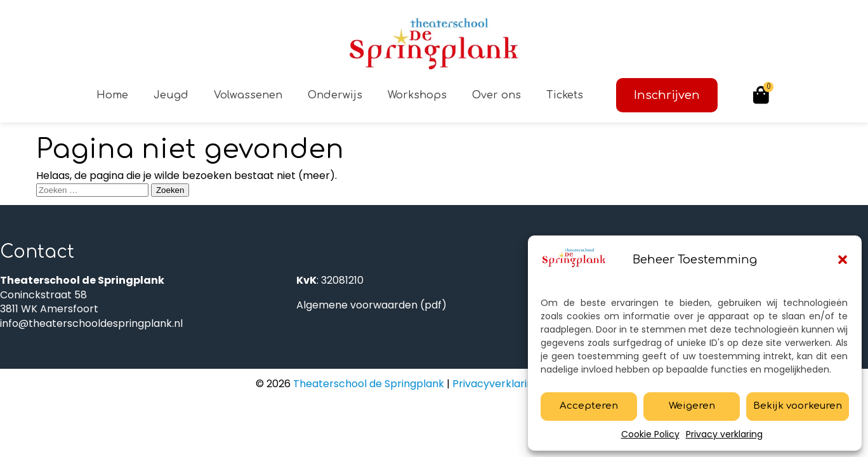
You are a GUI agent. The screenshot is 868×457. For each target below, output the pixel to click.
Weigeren (692, 406)
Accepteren (589, 406)
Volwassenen (248, 95)
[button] (843, 260)
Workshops (417, 95)
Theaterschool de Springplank (367, 384)
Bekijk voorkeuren (798, 406)
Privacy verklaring (724, 434)
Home (112, 95)
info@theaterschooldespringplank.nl (91, 323)
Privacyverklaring (496, 384)
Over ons (496, 95)
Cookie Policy (650, 434)
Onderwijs (335, 95)
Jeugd (171, 95)
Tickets (565, 95)
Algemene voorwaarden (357, 305)
